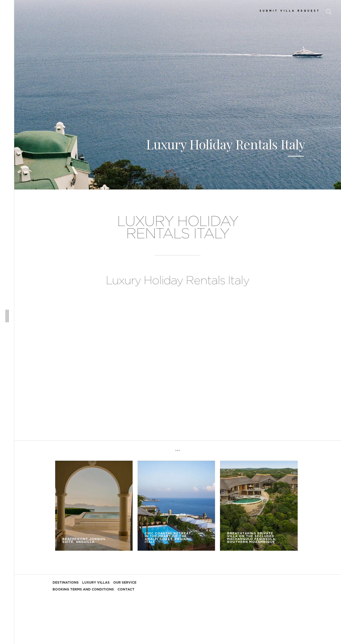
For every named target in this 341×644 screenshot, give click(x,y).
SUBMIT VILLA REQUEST (290, 11)
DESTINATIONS (66, 583)
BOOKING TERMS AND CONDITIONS (83, 590)
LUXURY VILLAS (96, 583)
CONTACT (126, 590)
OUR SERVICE (125, 583)
